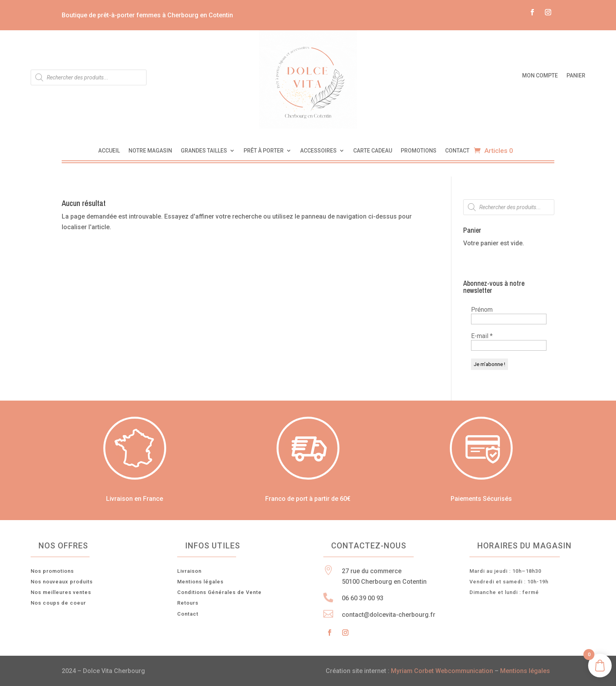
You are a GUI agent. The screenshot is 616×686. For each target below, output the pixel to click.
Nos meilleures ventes (61, 592)
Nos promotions (52, 571)
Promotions (419, 151)
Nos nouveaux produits (62, 582)
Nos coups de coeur (58, 603)
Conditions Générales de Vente (219, 592)
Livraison (189, 571)
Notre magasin (150, 151)
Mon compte (540, 76)
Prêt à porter (264, 151)
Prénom (482, 310)
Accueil (109, 151)
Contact (457, 151)
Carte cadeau (373, 151)
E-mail (482, 336)
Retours (188, 603)
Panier (576, 76)
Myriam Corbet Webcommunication (441, 671)
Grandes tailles (204, 151)
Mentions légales (200, 582)
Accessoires (318, 151)
